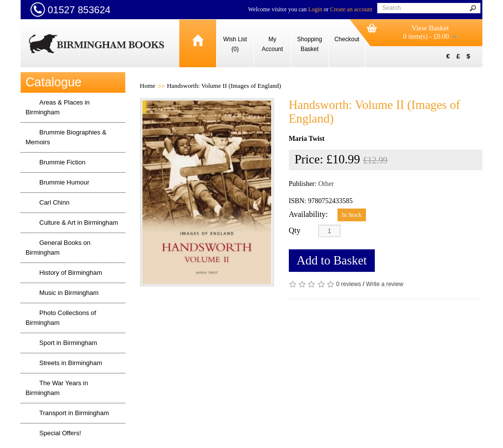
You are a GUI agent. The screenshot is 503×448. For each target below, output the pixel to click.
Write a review (385, 284)
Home (148, 86)
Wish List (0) (235, 44)
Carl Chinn (54, 202)
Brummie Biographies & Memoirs (66, 137)
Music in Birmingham (69, 293)
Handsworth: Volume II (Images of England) (224, 86)
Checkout (347, 39)
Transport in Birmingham (74, 413)
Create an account (351, 9)
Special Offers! (60, 433)
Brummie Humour (64, 182)
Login (315, 9)
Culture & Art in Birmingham (79, 223)
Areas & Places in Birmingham (58, 107)
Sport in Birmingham (68, 343)
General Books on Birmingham (58, 248)
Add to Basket (332, 260)
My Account (272, 44)
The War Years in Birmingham (57, 388)
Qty (295, 230)
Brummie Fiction (62, 162)
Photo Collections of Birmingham (61, 318)
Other (326, 184)
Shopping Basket (310, 44)
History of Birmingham (71, 273)
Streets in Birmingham (71, 363)
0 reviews (349, 284)
